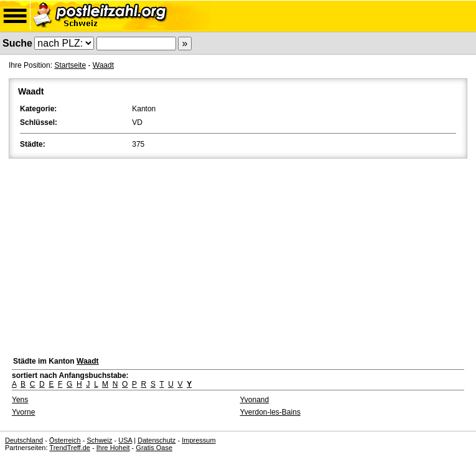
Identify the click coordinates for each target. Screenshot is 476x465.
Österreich (65, 440)
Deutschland (24, 440)
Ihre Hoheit (113, 448)
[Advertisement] (238, 254)
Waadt (103, 65)
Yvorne (23, 412)
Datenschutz (156, 440)
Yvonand (255, 400)
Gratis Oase (154, 448)
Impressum (198, 440)
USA (125, 440)
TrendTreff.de (70, 448)
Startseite (70, 65)
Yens (20, 400)
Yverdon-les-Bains (270, 412)
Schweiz (99, 440)
